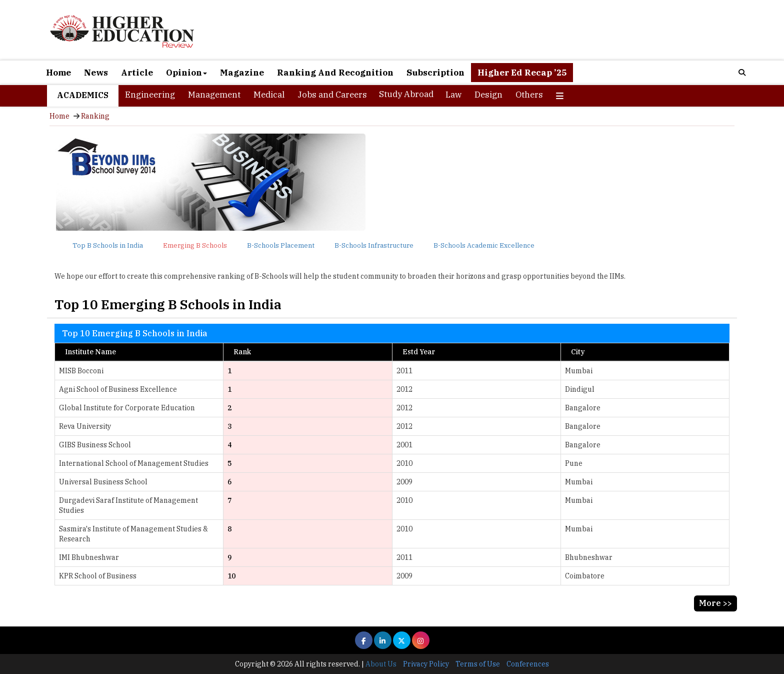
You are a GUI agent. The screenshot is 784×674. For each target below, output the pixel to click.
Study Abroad (406, 94)
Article (137, 73)
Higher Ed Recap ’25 (522, 73)
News (96, 73)
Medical (269, 95)
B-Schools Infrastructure (374, 245)
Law (453, 95)
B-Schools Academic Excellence (484, 245)
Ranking (95, 116)
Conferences (528, 664)
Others (529, 95)
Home (58, 73)
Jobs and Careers (332, 95)
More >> (715, 603)
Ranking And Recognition (335, 73)
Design (488, 95)
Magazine (242, 73)
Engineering (150, 95)
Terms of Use (478, 664)
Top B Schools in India (108, 245)
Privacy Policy (426, 664)
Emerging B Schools (195, 245)
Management (214, 95)
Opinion (186, 73)
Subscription (435, 73)
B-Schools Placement (281, 245)
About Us (381, 664)
